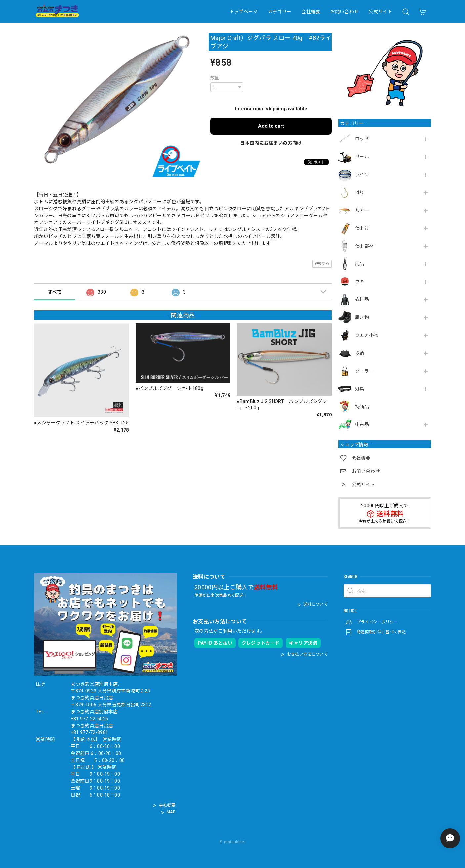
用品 (360, 264)
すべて (55, 292)
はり (360, 192)
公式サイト (380, 12)
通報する (322, 264)
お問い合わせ (344, 12)
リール (362, 157)
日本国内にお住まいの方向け (271, 143)
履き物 (362, 317)
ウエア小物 (367, 335)
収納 (360, 353)
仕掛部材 (364, 246)
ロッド (362, 139)
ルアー (362, 210)
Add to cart (271, 126)
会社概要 (311, 12)
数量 (215, 78)
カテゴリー (280, 12)
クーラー (364, 371)
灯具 (360, 389)
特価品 (362, 407)
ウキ (360, 282)
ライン (362, 175)
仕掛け (362, 228)
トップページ (244, 12)
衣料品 (362, 299)
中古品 (362, 424)
